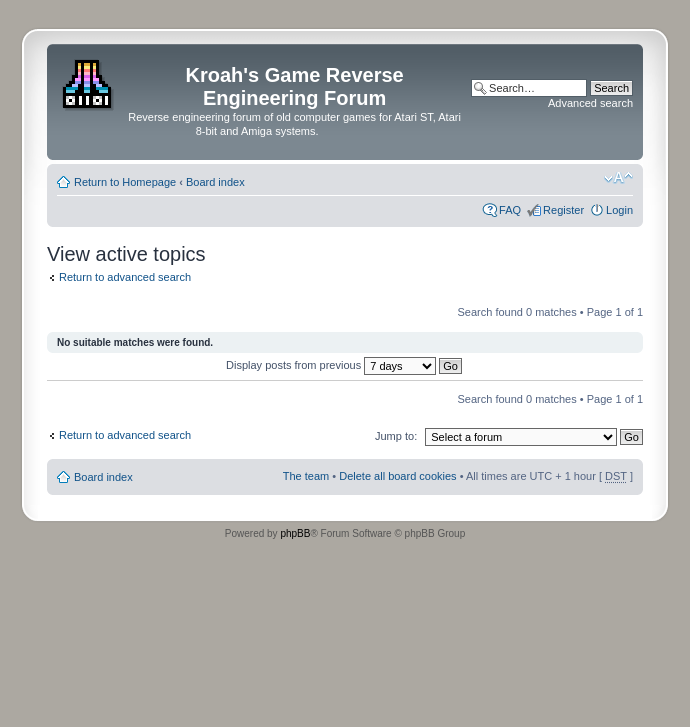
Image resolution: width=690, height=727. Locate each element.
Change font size (618, 178)
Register (563, 210)
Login (619, 210)
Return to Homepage (125, 182)
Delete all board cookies (397, 476)
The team (306, 476)
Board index (215, 182)
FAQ (510, 210)
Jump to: (396, 436)
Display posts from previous (344, 365)
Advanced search (590, 103)
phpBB (295, 533)
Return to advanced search (125, 277)
